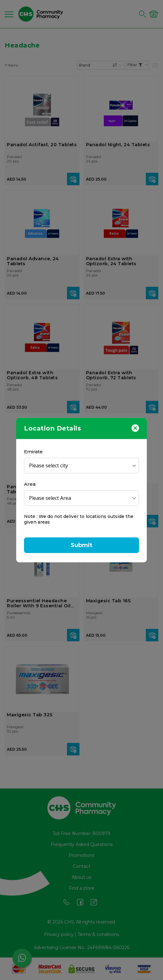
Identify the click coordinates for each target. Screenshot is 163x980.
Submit (82, 545)
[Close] (135, 428)
